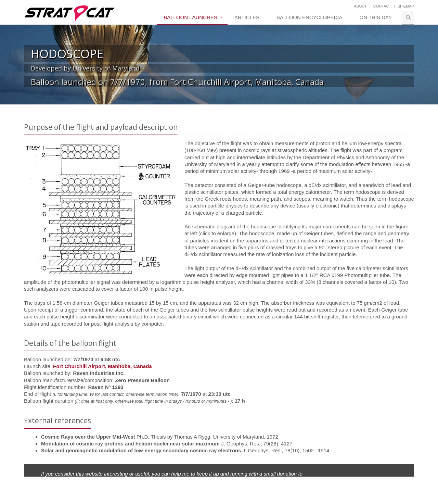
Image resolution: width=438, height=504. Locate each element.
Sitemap (406, 6)
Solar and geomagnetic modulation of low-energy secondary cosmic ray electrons (141, 450)
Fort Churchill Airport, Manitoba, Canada (102, 366)
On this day (376, 17)
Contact (382, 6)
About (360, 6)
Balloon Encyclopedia (310, 17)
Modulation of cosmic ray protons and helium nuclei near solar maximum (130, 444)
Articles (247, 17)
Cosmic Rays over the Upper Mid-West (88, 437)
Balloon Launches (190, 17)
